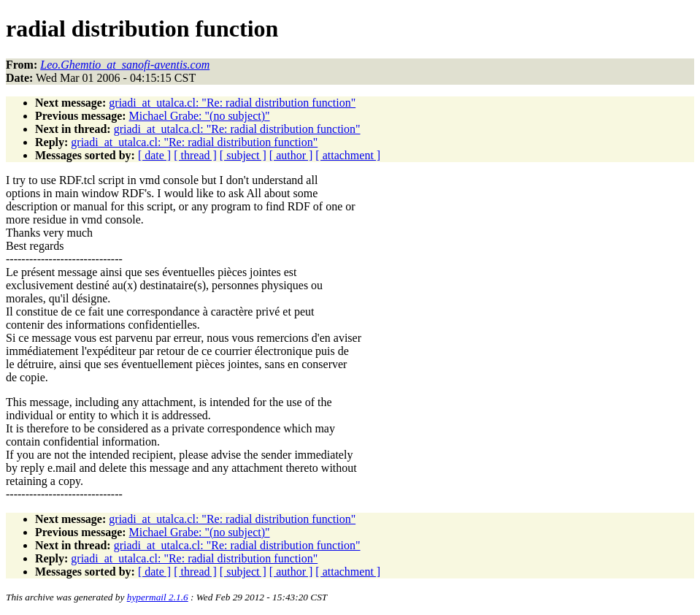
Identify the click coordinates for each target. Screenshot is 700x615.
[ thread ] (195, 155)
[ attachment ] (348, 155)
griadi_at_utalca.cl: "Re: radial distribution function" (232, 103)
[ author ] (291, 155)
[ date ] (154, 155)
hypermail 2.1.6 (158, 597)
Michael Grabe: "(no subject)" (200, 116)
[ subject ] (243, 155)
